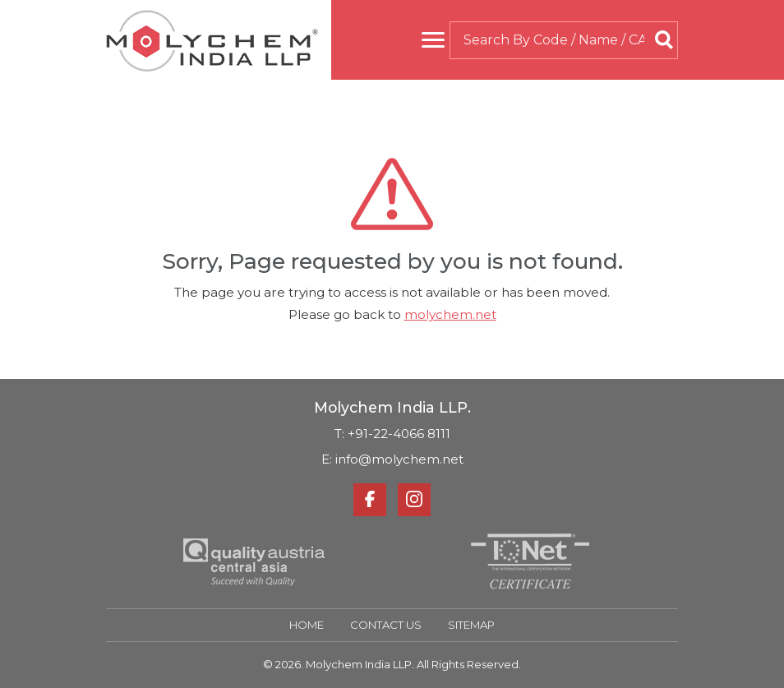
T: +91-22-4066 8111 (392, 434)
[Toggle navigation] (433, 40)
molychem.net (450, 314)
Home (307, 625)
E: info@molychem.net (392, 459)
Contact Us (386, 625)
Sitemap (471, 625)
